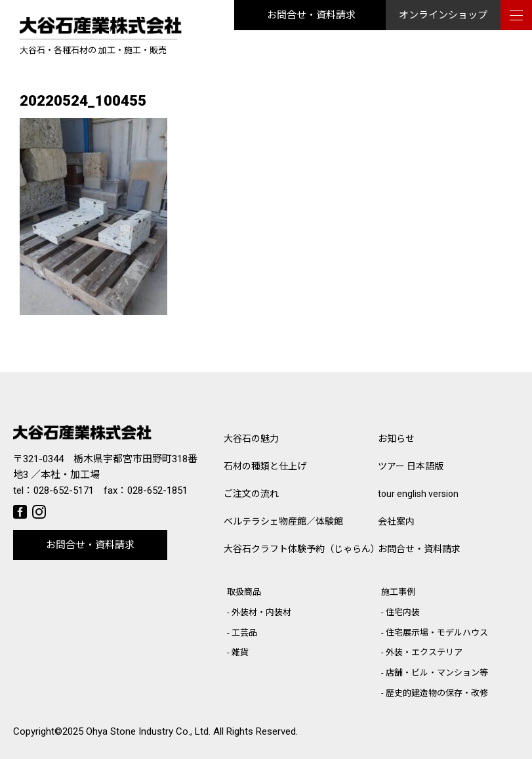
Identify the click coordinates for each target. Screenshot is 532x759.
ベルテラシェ (283, 521)
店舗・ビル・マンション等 (437, 673)
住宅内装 (403, 612)
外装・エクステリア (424, 652)
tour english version (418, 494)
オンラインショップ (443, 15)
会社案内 (396, 521)
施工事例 (398, 592)
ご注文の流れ (251, 494)
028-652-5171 (64, 490)
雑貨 (240, 652)
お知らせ (396, 439)
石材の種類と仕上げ (265, 466)
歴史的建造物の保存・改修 (437, 693)
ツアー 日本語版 (411, 466)
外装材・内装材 (261, 612)
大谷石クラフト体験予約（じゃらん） (301, 549)
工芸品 (244, 633)
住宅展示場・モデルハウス (437, 633)
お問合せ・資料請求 (311, 15)
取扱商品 (244, 592)
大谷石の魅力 (251, 439)
